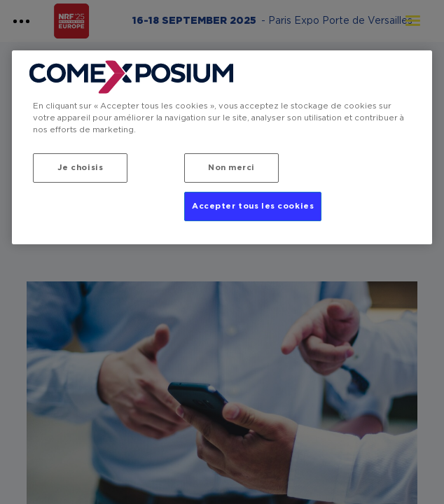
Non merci (231, 168)
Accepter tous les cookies (253, 206)
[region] (222, 147)
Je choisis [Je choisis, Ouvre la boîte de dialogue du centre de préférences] (81, 168)
